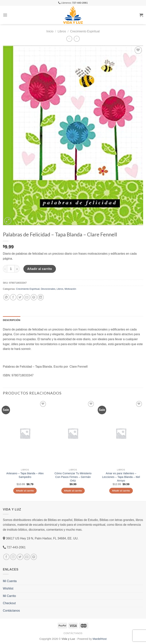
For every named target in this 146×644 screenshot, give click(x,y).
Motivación (70, 289)
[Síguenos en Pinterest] (34, 557)
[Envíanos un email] (27, 557)
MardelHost (100, 639)
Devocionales (48, 289)
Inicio (50, 31)
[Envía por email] (27, 297)
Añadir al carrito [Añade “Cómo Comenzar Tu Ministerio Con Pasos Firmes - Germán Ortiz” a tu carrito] (73, 491)
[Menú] (5, 15)
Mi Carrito (9, 596)
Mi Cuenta (10, 581)
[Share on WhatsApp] (6, 297)
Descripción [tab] (12, 320)
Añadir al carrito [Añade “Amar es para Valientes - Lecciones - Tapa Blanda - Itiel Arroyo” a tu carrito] (121, 491)
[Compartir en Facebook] (13, 297)
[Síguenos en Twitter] (20, 557)
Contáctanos (11, 610)
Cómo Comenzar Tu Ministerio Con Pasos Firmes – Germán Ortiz (73, 477)
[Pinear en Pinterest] (34, 297)
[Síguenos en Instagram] (13, 557)
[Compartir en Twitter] (20, 297)
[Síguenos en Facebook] (6, 557)
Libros (62, 31)
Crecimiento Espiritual (85, 31)
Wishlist (8, 588)
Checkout (9, 603)
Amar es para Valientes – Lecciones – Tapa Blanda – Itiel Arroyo (121, 477)
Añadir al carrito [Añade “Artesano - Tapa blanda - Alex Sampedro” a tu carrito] (25, 491)
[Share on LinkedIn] (41, 297)
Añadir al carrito (40, 269)
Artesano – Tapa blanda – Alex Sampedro (25, 475)
